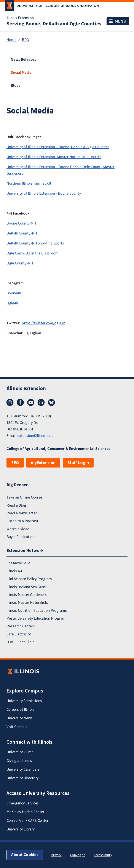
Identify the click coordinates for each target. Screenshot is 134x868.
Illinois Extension (20, 18)
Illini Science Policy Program (29, 579)
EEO (15, 463)
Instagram (10, 402)
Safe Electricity (19, 634)
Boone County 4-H (21, 223)
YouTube (31, 402)
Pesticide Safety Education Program (36, 618)
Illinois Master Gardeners (27, 595)
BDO (26, 40)
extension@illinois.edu (35, 436)
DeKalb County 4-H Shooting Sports (35, 243)
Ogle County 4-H (20, 263)
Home (11, 40)
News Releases (23, 60)
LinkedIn (41, 402)
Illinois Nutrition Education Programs (37, 611)
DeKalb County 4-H (22, 233)
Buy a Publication (20, 537)
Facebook (20, 402)
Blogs (16, 86)
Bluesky (51, 402)
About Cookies (25, 855)
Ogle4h (12, 303)
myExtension (43, 463)
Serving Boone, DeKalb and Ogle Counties (54, 24)
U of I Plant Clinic (20, 642)
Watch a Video (18, 529)
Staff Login (78, 463)
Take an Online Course (24, 497)
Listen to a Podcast (22, 521)
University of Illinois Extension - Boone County (44, 193)
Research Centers (21, 626)
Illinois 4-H (15, 571)
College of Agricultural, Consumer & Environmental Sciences (58, 449)
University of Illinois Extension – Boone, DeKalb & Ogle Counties (58, 147)
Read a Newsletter (22, 513)
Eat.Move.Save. (19, 563)
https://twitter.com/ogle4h (44, 323)
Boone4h (14, 293)
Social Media (21, 73)
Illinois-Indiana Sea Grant (27, 587)
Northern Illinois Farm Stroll (29, 183)
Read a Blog (16, 505)
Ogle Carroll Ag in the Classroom (33, 253)
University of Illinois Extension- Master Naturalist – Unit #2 (54, 157)
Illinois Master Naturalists (27, 603)
